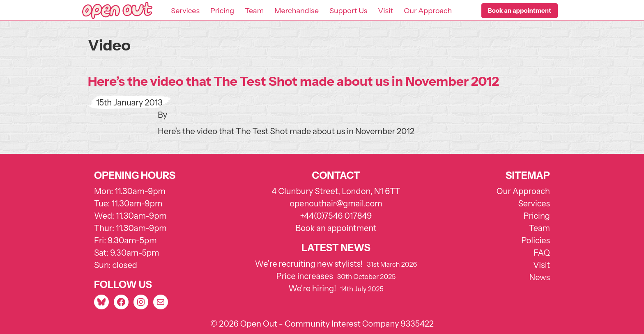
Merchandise (297, 11)
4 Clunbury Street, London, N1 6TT (336, 191)
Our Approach (428, 11)
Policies (536, 240)
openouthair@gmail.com (336, 204)
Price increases (305, 276)
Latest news (336, 248)
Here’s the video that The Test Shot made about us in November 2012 (293, 81)
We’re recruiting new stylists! (309, 264)
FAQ (542, 253)
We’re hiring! (312, 288)
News (540, 277)
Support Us (348, 11)
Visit (385, 11)
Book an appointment (336, 228)
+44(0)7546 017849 (336, 216)
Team (254, 11)
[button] (520, 11)
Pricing (222, 11)
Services (185, 11)
